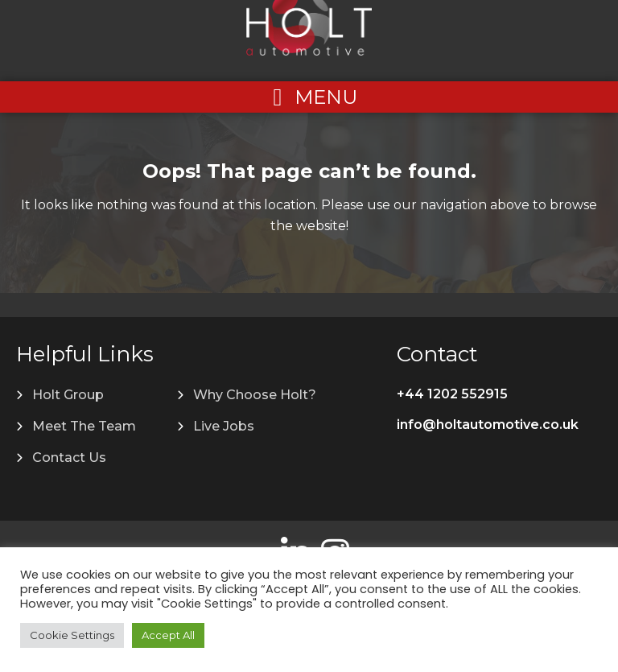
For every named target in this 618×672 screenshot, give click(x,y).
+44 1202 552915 (452, 394)
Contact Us (69, 458)
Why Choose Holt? (255, 395)
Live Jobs (224, 426)
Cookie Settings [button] (72, 635)
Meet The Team (84, 426)
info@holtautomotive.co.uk (488, 425)
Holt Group (68, 395)
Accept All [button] (168, 635)
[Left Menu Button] (309, 97)
